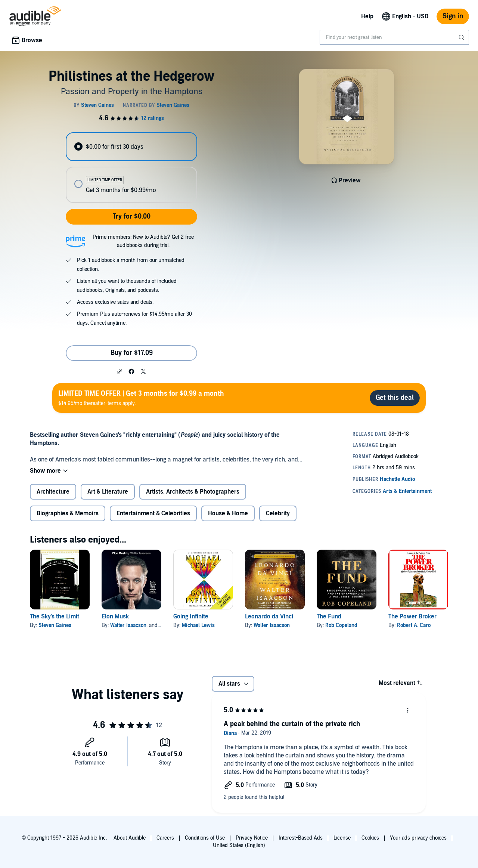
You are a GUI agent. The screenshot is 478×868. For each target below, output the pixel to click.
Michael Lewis (198, 625)
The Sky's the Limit (55, 617)
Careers (165, 838)
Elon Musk (115, 617)
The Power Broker (412, 617)
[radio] (131, 147)
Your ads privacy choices (418, 838)
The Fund (329, 617)
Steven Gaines (55, 625)
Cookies (370, 838)
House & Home (228, 513)
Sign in (453, 16)
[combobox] (394, 37)
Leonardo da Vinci (269, 617)
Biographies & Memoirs (68, 513)
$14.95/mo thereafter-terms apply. (141, 398)
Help (367, 16)
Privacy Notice (252, 838)
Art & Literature (108, 492)
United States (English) (239, 845)
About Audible (130, 838)
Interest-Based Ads (301, 838)
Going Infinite (191, 617)
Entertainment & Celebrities (153, 513)
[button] (119, 371)
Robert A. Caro (414, 625)
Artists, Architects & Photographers (193, 492)
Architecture (53, 492)
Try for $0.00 (132, 217)
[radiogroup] (131, 168)
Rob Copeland (341, 625)
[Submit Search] (462, 37)
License (342, 838)
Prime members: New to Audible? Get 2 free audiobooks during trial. (143, 241)
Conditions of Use (205, 838)
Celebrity (278, 513)
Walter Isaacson (128, 625)
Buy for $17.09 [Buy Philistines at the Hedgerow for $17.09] (132, 353)
